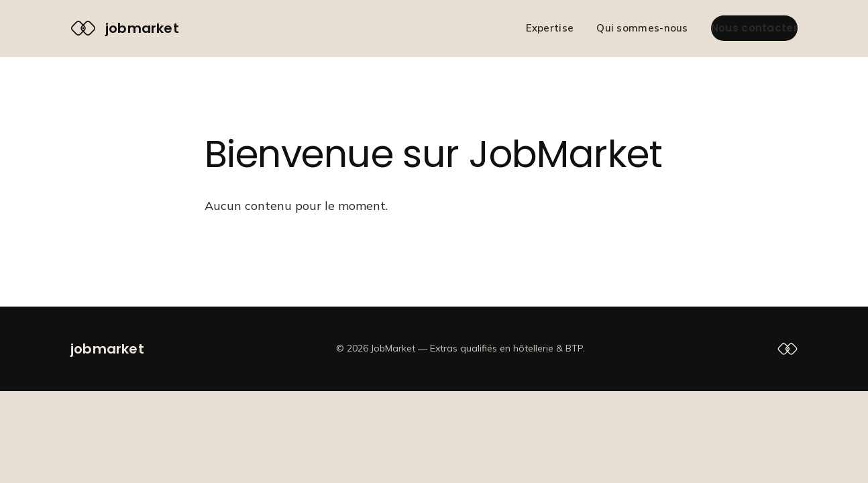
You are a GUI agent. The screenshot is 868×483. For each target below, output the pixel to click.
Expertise (550, 28)
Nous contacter (754, 28)
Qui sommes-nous (642, 28)
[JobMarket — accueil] (125, 28)
